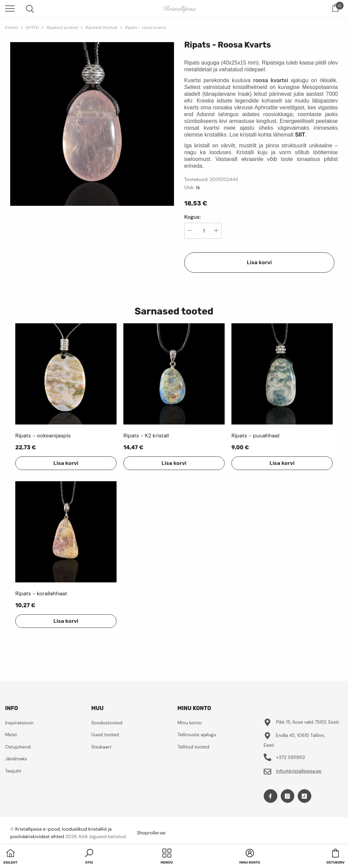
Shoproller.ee (151, 833)
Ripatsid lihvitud (101, 28)
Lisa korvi (259, 262)
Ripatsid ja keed (62, 28)
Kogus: (193, 217)
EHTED (32, 28)
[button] (89, 857)
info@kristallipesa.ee (299, 771)
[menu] (10, 8)
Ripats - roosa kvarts (145, 28)
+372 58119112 (291, 757)
